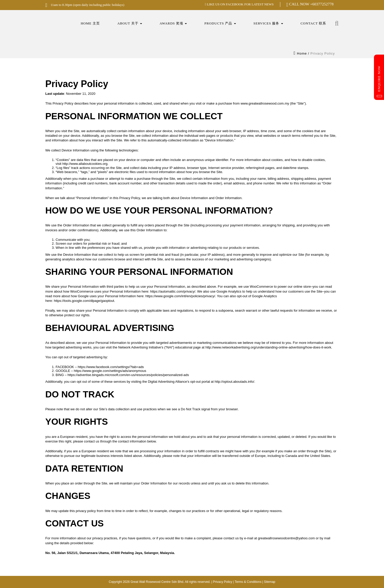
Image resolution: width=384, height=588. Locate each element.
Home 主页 (90, 23)
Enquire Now (379, 81)
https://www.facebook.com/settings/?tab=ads (111, 367)
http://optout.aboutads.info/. (235, 382)
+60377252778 (322, 4)
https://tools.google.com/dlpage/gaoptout (84, 301)
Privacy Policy (222, 582)
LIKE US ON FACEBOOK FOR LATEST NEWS (239, 4)
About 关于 (130, 23)
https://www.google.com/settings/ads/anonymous (110, 371)
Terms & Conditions (248, 582)
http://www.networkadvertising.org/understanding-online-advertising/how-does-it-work (268, 347)
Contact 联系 (313, 23)
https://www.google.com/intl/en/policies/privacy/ (180, 296)
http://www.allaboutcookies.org (85, 164)
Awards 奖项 (173, 23)
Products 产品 (220, 23)
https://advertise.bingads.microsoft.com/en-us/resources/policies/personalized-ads (128, 375)
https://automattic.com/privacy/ (173, 291)
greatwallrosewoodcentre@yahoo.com (286, 538)
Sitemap (269, 582)
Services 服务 (268, 23)
